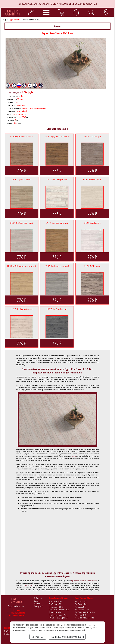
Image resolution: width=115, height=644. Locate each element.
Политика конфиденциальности (16, 612)
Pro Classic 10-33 (81, 601)
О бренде (38, 598)
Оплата (37, 601)
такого (74, 456)
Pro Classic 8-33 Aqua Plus (85, 612)
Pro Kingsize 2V (55, 612)
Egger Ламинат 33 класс (84, 598)
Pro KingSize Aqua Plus (58, 615)
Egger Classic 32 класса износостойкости (84, 581)
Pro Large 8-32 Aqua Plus (59, 618)
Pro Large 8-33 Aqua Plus (84, 618)
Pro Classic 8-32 (55, 604)
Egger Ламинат (15, 20)
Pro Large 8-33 (80, 615)
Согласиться (38, 637)
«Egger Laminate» (29, 585)
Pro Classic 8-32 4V (56, 607)
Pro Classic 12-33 (81, 604)
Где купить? (39, 606)
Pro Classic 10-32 (55, 601)
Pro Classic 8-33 (81, 607)
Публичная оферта (16, 615)
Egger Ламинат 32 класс (58, 598)
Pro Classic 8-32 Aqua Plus (59, 610)
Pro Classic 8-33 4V (82, 610)
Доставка (38, 604)
